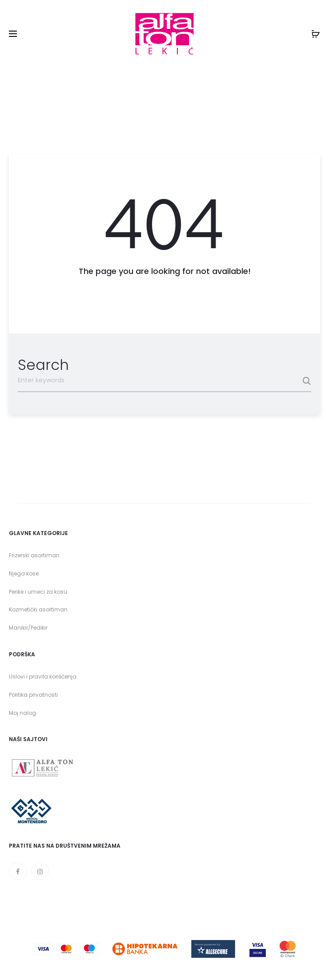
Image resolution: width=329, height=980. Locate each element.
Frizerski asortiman (34, 555)
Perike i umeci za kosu (38, 592)
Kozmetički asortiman (38, 609)
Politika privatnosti (33, 695)
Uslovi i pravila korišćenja (43, 676)
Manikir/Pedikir (28, 628)
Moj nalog (22, 713)
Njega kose (24, 573)
